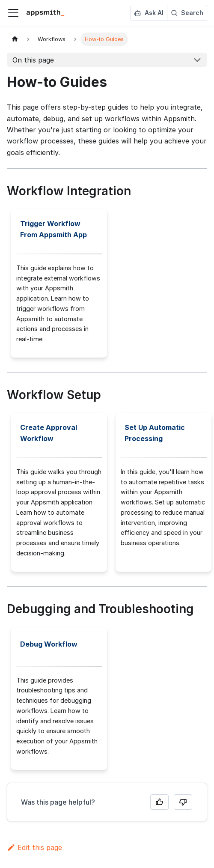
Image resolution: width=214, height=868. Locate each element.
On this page (33, 60)
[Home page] (15, 39)
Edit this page (34, 847)
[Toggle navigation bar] (13, 13)
